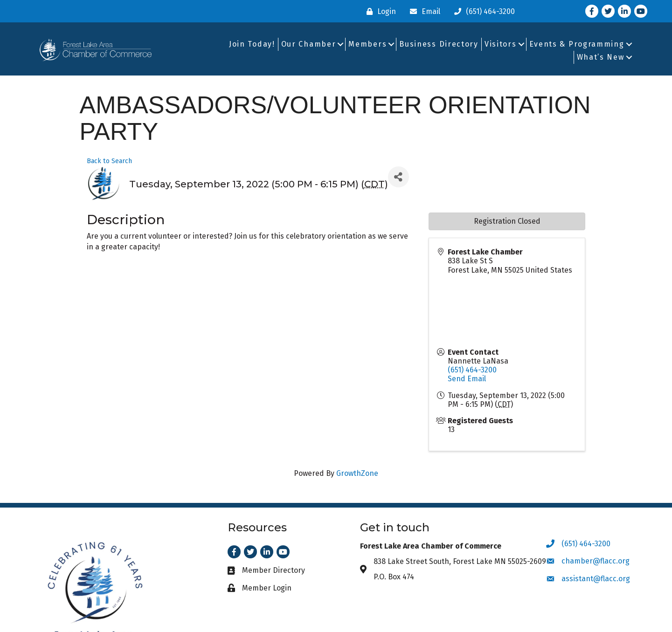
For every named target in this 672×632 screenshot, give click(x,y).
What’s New (601, 57)
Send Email (467, 379)
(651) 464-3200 (472, 370)
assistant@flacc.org (596, 579)
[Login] (379, 11)
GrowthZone (357, 473)
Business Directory (439, 44)
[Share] (398, 177)
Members (367, 44)
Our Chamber (309, 44)
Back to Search (109, 161)
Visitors (501, 44)
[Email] (423, 11)
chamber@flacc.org (596, 561)
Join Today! (252, 44)
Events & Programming (577, 44)
